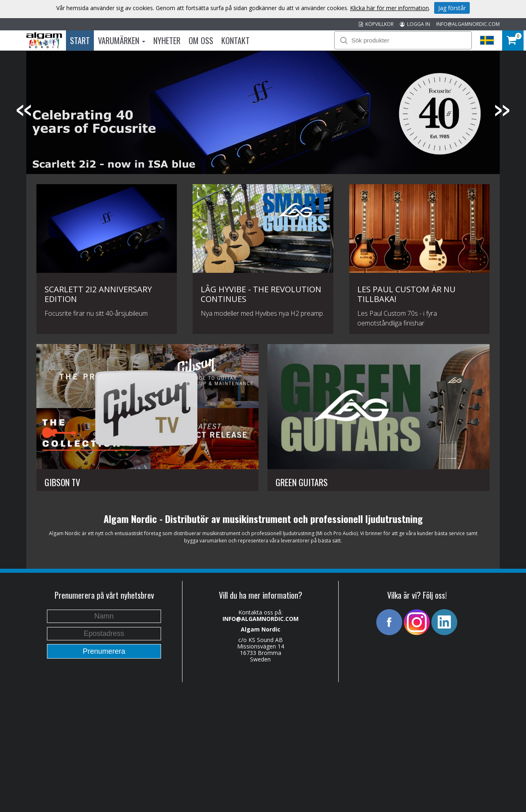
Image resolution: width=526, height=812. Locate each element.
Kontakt (235, 40)
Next (502, 111)
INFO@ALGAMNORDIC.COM (468, 24)
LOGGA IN (415, 24)
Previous (24, 111)
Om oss (201, 40)
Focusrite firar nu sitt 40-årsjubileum (96, 313)
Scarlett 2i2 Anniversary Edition (98, 294)
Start (80, 40)
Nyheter (167, 40)
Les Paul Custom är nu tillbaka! (406, 294)
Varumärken (122, 40)
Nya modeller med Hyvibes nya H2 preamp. (262, 313)
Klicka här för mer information (389, 8)
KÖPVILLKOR (376, 24)
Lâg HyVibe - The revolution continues (261, 294)
